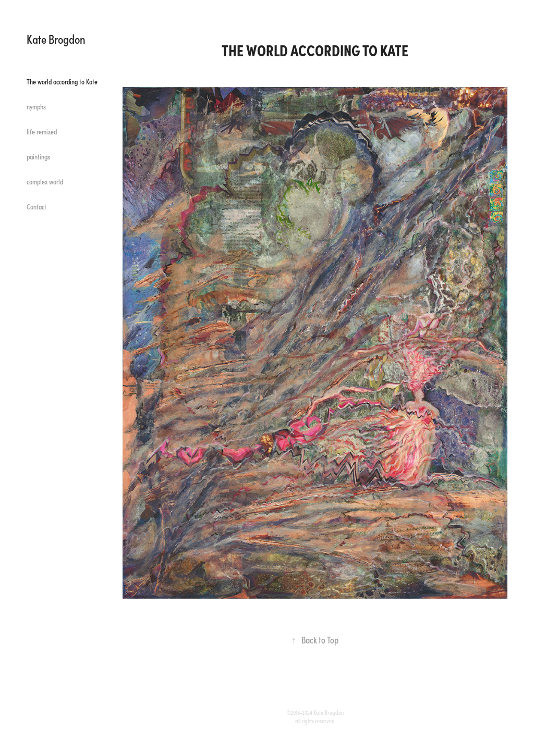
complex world (45, 182)
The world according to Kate (62, 82)
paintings (38, 157)
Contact (37, 207)
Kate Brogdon (56, 39)
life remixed (42, 132)
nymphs (36, 107)
